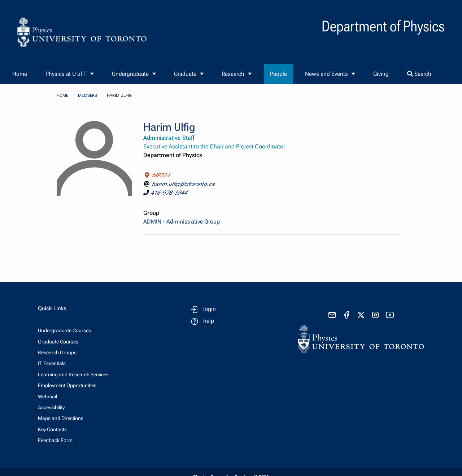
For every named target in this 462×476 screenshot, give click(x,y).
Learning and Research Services (73, 375)
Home (20, 74)
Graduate (185, 74)
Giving (381, 74)
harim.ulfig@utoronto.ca (183, 184)
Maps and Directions (61, 418)
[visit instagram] (375, 315)
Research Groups (57, 352)
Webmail (47, 397)
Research (233, 74)
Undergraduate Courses (64, 330)
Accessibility (51, 407)
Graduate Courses (58, 342)
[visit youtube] (390, 315)
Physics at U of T (66, 74)
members (88, 96)
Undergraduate (130, 74)
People (278, 74)
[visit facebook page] (346, 315)
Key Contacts (52, 429)
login (210, 309)
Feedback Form (55, 440)
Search (419, 74)
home (62, 96)
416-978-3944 (169, 193)
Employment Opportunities (67, 385)
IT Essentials (52, 363)
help (209, 321)
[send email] (332, 315)
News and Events (326, 74)
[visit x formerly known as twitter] (361, 315)
